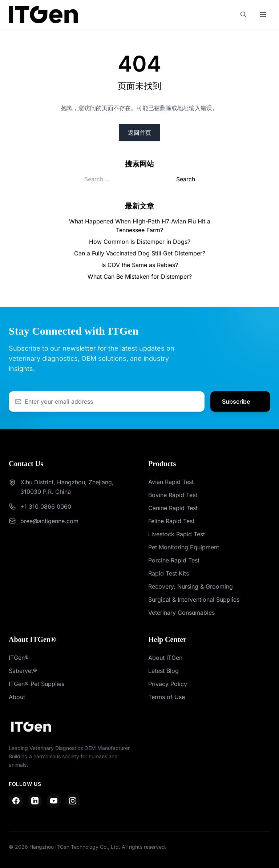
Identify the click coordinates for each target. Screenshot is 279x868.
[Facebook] (16, 801)
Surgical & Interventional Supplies (194, 599)
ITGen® (19, 658)
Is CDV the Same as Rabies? (140, 265)
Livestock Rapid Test (177, 534)
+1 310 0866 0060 (46, 506)
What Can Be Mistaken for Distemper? (140, 276)
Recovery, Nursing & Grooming (191, 586)
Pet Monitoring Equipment (184, 547)
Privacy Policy (168, 684)
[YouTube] (54, 801)
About (17, 697)
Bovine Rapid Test (173, 495)
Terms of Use (167, 697)
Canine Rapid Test (173, 508)
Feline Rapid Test (171, 521)
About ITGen (165, 658)
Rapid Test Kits (169, 573)
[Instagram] (73, 801)
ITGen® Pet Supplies (37, 684)
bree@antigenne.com (49, 521)
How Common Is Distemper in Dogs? (140, 242)
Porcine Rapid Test (174, 560)
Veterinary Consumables (181, 613)
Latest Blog (163, 671)
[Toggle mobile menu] (263, 15)
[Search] (243, 15)
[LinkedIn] (35, 801)
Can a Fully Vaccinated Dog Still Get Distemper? (140, 253)
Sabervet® (23, 671)
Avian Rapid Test (171, 482)
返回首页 (139, 133)
